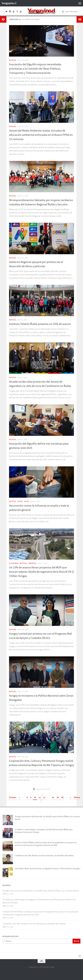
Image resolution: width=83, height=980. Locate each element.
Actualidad (14, 563)
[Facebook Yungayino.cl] (35, 973)
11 (40, 797)
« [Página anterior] (19, 797)
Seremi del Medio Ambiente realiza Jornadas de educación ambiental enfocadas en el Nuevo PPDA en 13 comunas (41, 135)
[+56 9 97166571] (48, 973)
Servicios (32, 563)
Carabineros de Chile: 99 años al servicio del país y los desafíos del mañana (44, 855)
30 (58, 797)
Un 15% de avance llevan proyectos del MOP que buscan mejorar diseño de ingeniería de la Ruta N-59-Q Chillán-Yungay (41, 572)
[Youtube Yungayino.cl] (44, 973)
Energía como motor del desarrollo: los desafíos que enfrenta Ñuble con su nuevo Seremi (41, 891)
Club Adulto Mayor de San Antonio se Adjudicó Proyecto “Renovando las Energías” (48, 868)
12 (44, 797)
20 (53, 797)
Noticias (13, 60)
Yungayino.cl (9, 3)
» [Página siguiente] (71, 797)
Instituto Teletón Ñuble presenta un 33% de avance (40, 324)
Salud (20, 501)
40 (62, 797)
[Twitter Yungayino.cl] (39, 973)
